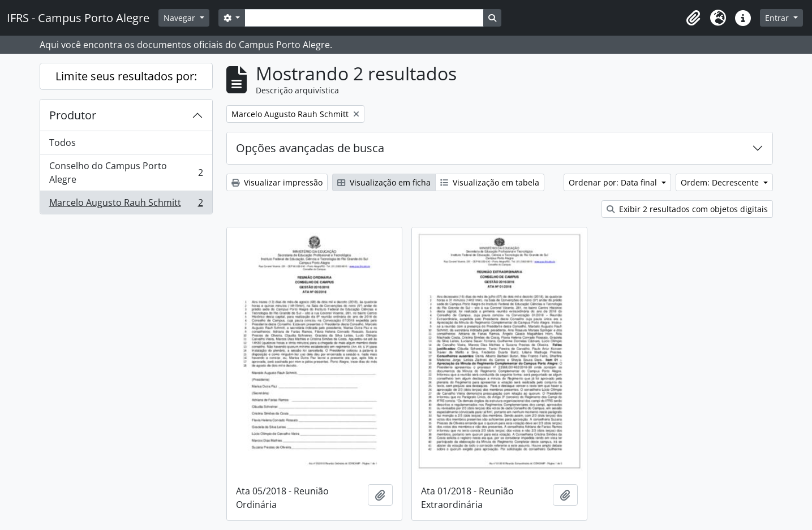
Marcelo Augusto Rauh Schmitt (126, 205)
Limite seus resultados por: (126, 76)
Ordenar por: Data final (614, 182)
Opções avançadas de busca (310, 148)
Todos (63, 143)
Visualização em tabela (490, 182)
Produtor (73, 115)
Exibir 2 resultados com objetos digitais (687, 209)
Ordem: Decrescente (721, 182)
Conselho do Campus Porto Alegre (126, 173)
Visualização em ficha (384, 182)
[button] (693, 18)
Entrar (778, 18)
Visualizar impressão (277, 182)
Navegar (181, 18)
